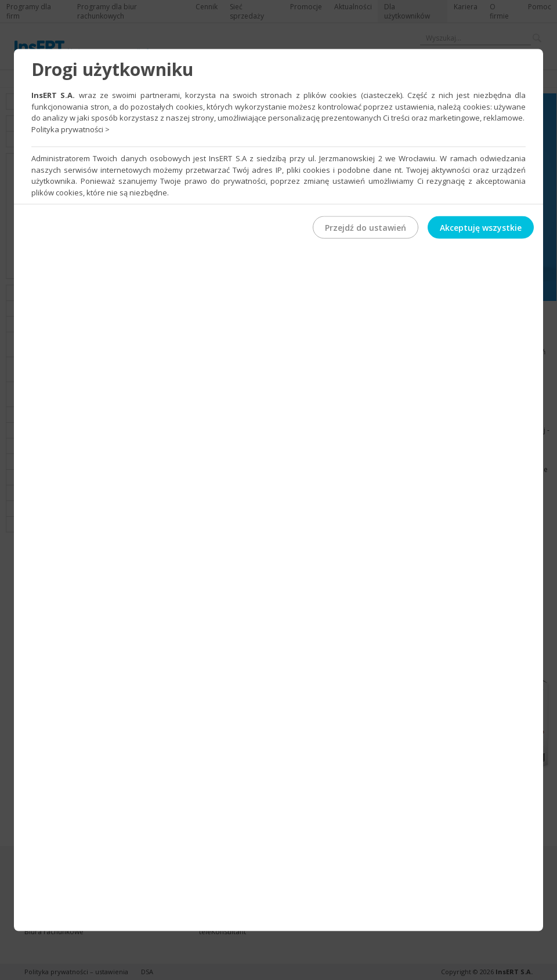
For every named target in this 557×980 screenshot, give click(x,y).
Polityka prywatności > (70, 129)
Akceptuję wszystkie (481, 228)
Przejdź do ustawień (366, 228)
